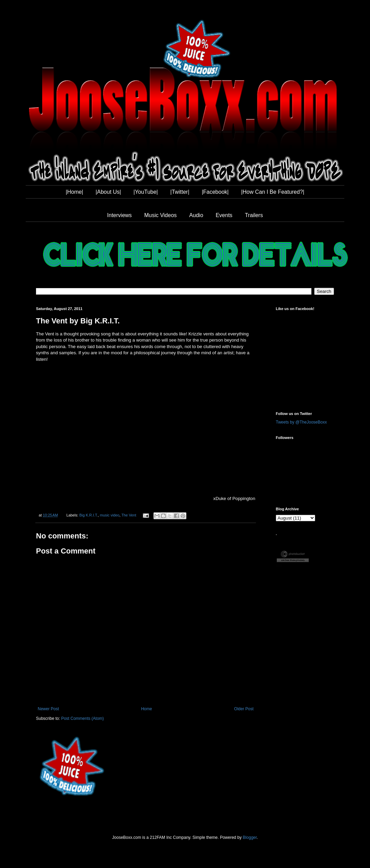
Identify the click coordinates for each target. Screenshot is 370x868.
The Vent (129, 515)
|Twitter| (180, 192)
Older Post (244, 709)
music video (110, 515)
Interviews (120, 215)
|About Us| (108, 192)
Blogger (250, 837)
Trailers (254, 215)
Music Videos (161, 215)
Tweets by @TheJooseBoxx (301, 422)
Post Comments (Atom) (82, 718)
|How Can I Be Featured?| (273, 192)
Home (147, 709)
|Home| (75, 192)
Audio (196, 215)
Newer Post (48, 709)
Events (224, 215)
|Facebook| (215, 192)
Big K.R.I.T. (89, 515)
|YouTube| (146, 192)
